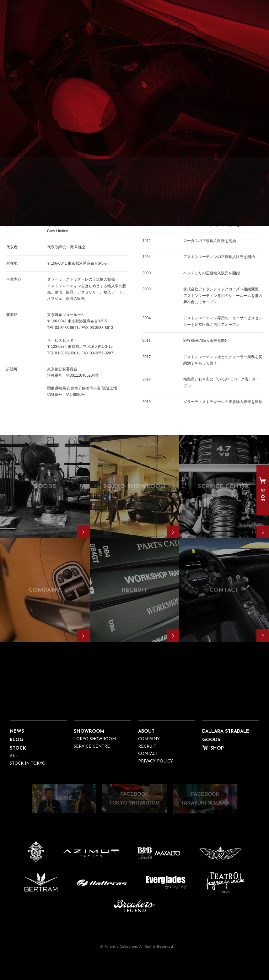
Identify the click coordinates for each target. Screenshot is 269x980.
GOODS (211, 740)
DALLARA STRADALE (226, 732)
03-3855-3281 (67, 353)
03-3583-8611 (67, 328)
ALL (14, 756)
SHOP (262, 495)
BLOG (16, 740)
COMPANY (149, 739)
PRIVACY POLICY (156, 761)
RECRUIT (147, 747)
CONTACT (148, 754)
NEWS (17, 732)
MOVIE (64, 798)
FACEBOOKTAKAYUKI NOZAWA (205, 798)
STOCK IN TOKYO (28, 764)
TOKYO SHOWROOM (95, 739)
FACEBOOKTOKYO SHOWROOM (134, 798)
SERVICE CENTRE (92, 747)
